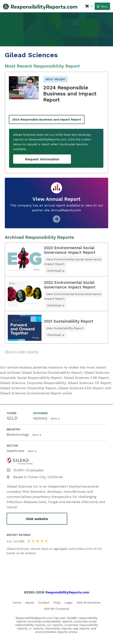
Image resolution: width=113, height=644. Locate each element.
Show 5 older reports (22, 352)
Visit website (37, 519)
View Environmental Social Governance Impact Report (73, 262)
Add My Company (56, 609)
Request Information (42, 159)
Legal (69, 603)
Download (54, 271)
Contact (44, 603)
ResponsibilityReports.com (67, 592)
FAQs (57, 603)
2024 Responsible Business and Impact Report (47, 119)
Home (17, 603)
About (30, 603)
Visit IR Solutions (88, 603)
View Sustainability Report (65, 328)
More (54, 419)
